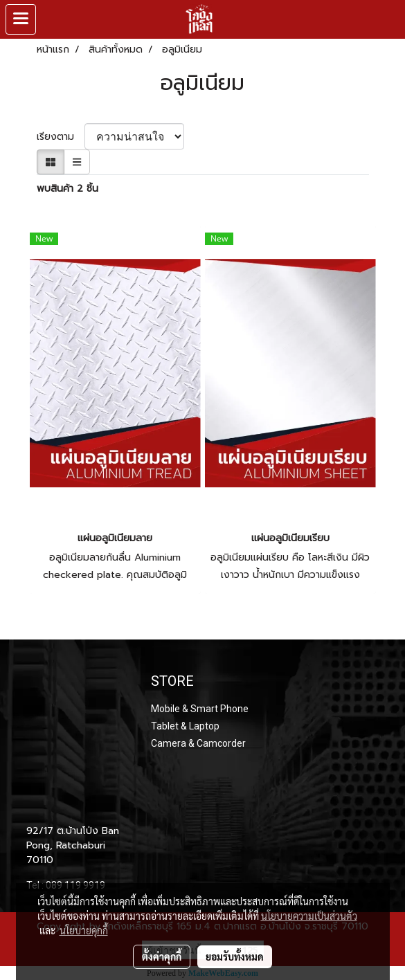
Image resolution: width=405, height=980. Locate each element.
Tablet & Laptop (185, 726)
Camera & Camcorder (198, 743)
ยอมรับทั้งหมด (235, 956)
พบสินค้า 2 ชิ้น (67, 189)
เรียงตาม (61, 137)
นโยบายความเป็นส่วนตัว (309, 916)
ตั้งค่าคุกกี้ (162, 956)
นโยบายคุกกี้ (84, 930)
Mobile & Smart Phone (200, 709)
